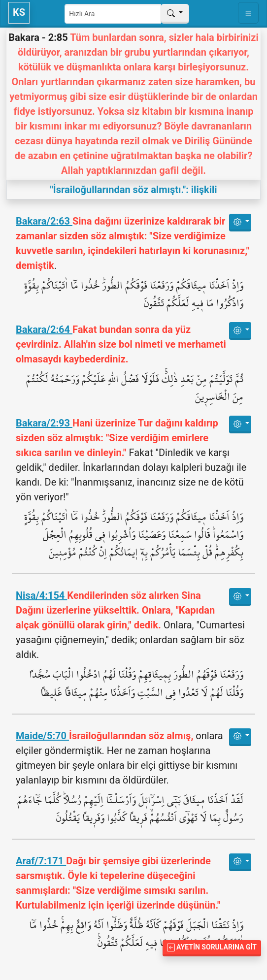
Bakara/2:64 (44, 329)
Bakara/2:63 (44, 221)
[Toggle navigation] (248, 13)
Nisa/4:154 (41, 595)
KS (19, 12)
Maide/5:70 (42, 736)
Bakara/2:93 (44, 423)
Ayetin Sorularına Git (212, 947)
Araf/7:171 (41, 861)
